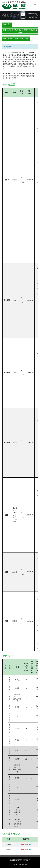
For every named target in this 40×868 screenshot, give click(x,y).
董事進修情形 (8, 38)
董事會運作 (7, 24)
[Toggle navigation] (35, 5)
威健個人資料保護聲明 (20, 865)
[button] (3, 15)
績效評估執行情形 (22, 38)
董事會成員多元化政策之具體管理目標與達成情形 (20, 31)
